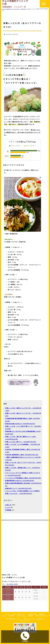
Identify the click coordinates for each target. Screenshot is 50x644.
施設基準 (12, 616)
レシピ (7, 507)
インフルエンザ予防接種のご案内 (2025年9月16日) (23, 478)
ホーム (8, 614)
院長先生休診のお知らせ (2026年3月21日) (20, 424)
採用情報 (30, 616)
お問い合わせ (21, 616)
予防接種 (8, 510)
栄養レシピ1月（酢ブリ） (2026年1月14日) (21, 442)
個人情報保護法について (14, 619)
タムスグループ (25, 620)
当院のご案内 (32, 614)
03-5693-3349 (12, 584)
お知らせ (8, 505)
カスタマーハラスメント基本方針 (34, 619)
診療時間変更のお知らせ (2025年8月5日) (20, 481)
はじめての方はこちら (19, 614)
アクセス (4, 616)
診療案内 (42, 614)
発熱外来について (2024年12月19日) (18, 488)
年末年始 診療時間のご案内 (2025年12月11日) (22, 455)
